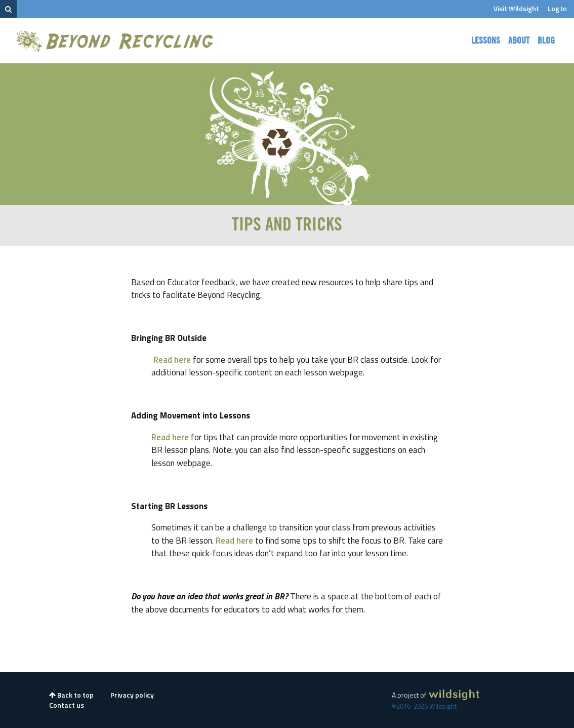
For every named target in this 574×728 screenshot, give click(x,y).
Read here (172, 360)
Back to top (71, 695)
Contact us (67, 705)
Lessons (486, 41)
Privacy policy (132, 695)
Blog (546, 41)
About (519, 41)
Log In (557, 8)
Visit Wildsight (516, 8)
